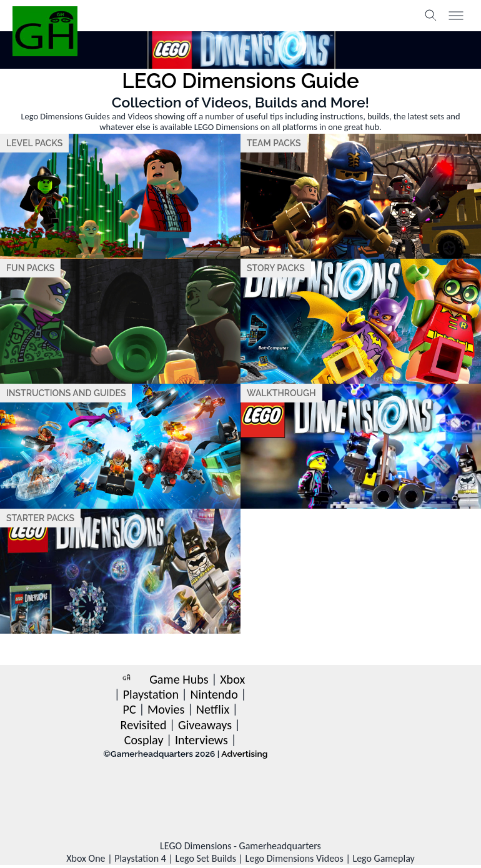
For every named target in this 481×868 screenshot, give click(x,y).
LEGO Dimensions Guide (240, 81)
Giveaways (205, 725)
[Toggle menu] (456, 16)
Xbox (232, 679)
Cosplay (144, 740)
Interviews (201, 740)
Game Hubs (179, 679)
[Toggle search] (431, 16)
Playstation (151, 694)
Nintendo (214, 694)
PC (129, 709)
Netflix (213, 709)
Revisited (144, 725)
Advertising (244, 754)
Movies (166, 709)
